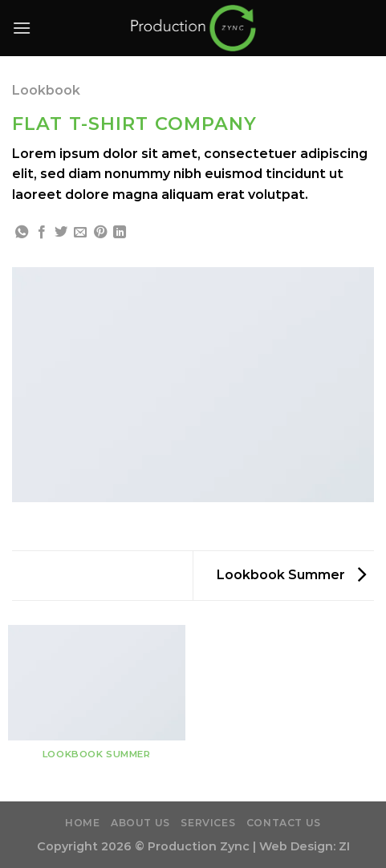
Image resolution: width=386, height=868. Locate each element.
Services (208, 823)
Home (82, 823)
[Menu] (22, 28)
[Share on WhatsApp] (22, 233)
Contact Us (284, 823)
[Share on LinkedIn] (120, 233)
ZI (344, 846)
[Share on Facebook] (42, 233)
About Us (140, 823)
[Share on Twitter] (61, 233)
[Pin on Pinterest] (100, 233)
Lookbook (46, 90)
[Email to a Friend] (80, 233)
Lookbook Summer (291, 575)
